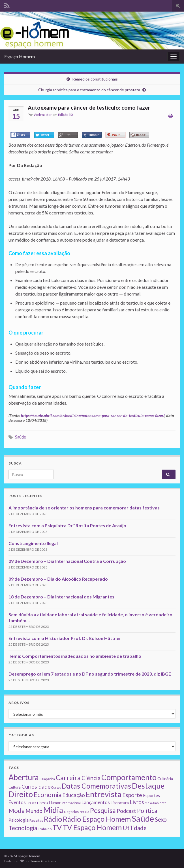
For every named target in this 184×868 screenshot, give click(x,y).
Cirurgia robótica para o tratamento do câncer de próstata (89, 90)
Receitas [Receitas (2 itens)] (36, 820)
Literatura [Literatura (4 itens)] (120, 803)
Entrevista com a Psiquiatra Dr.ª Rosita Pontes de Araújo (67, 525)
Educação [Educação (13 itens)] (74, 795)
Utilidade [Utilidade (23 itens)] (135, 828)
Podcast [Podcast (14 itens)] (126, 811)
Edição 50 (65, 115)
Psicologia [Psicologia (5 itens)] (19, 820)
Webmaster (43, 115)
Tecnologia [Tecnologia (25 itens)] (23, 828)
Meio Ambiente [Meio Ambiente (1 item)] (156, 803)
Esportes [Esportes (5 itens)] (151, 795)
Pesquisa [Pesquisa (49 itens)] (103, 810)
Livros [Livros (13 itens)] (137, 802)
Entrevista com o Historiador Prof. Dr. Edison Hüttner (65, 638)
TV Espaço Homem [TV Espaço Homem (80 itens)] (92, 827)
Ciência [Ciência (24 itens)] (91, 778)
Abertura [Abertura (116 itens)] (24, 777)
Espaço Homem (20, 56)
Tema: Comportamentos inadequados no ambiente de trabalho (75, 656)
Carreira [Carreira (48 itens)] (68, 778)
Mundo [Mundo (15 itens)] (34, 811)
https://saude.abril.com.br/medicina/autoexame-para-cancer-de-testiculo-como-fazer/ (93, 415)
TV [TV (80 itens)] (57, 827)
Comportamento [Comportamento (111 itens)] (129, 777)
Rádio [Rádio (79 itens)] (53, 819)
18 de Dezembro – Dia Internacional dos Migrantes (61, 597)
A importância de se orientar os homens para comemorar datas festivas (84, 508)
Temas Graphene (43, 861)
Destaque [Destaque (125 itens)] (148, 786)
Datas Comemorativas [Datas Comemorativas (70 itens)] (96, 786)
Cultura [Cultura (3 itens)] (15, 787)
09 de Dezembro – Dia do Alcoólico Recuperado (58, 579)
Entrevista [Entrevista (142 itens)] (104, 794)
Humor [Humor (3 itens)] (55, 803)
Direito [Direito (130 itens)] (21, 794)
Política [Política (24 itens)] (147, 811)
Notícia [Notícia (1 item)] (84, 812)
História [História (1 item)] (43, 803)
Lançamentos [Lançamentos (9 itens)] (96, 802)
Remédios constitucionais (95, 79)
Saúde (21, 437)
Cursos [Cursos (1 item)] (56, 787)
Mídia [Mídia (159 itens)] (53, 810)
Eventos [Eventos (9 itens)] (17, 802)
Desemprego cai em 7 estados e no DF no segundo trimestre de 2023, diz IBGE (90, 674)
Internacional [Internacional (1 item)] (71, 803)
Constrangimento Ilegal (33, 543)
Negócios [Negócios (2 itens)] (71, 812)
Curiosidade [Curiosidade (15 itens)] (36, 786)
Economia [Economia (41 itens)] (48, 795)
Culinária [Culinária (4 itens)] (165, 779)
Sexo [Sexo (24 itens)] (161, 819)
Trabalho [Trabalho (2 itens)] (45, 829)
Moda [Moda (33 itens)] (17, 811)
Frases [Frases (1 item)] (31, 803)
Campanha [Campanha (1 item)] (47, 779)
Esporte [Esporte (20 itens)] (132, 795)
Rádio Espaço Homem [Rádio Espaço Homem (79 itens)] (97, 819)
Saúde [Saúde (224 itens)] (143, 818)
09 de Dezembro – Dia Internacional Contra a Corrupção (67, 561)
